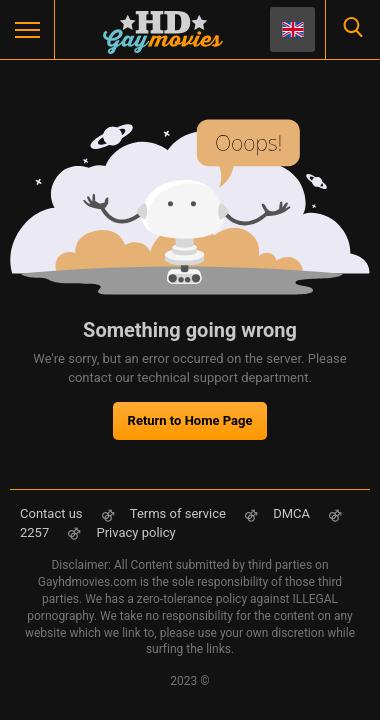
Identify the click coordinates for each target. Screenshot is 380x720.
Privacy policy (135, 532)
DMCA (291, 513)
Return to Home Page (190, 420)
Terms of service (178, 513)
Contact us (51, 513)
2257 (36, 532)
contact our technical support (153, 377)
